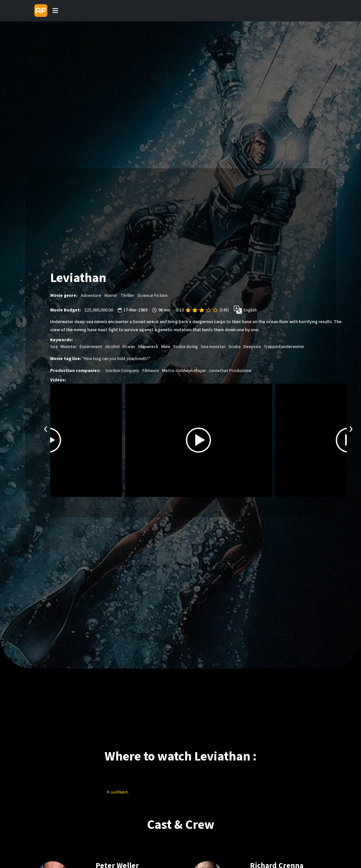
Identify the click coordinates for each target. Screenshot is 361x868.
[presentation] (46, 428)
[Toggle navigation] (55, 11)
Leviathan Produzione (231, 371)
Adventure (91, 296)
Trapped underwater (284, 347)
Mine (166, 347)
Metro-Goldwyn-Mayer (184, 371)
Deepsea (252, 347)
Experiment (91, 347)
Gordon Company (122, 371)
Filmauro (151, 371)
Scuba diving (186, 347)
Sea (54, 347)
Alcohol (112, 347)
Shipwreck (148, 347)
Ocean (129, 347)
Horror (111, 296)
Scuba (235, 347)
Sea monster (213, 347)
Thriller (127, 296)
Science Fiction (152, 296)
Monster (69, 347)
